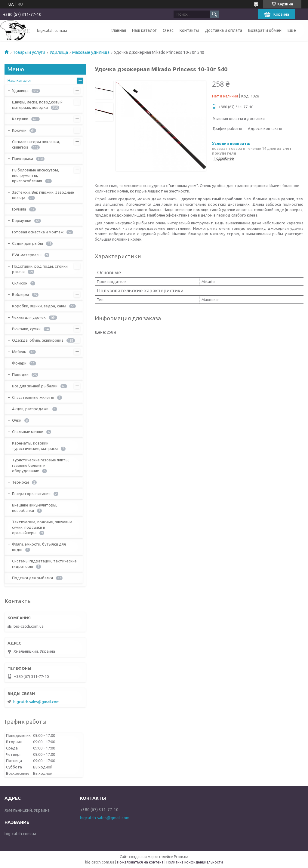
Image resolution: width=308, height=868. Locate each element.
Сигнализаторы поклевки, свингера (36, 144)
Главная (118, 30)
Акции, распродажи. (31, 409)
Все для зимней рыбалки (35, 386)
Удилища (59, 52)
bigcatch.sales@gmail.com (36, 702)
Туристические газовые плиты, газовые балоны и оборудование (41, 465)
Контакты (189, 30)
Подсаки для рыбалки (32, 578)
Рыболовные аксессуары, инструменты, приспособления (35, 175)
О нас (168, 30)
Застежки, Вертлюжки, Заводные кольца (43, 195)
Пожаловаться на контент (140, 862)
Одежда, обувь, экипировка (38, 340)
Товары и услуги (29, 52)
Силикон (20, 283)
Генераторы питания (31, 494)
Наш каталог (144, 30)
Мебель (19, 352)
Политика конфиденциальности (195, 862)
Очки (17, 420)
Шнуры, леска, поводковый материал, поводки (37, 105)
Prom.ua (181, 857)
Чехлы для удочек (29, 317)
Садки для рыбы (28, 243)
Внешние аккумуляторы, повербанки (35, 508)
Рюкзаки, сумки (26, 329)
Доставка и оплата (223, 30)
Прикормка (23, 159)
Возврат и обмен (265, 30)
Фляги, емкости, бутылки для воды (39, 547)
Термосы (20, 482)
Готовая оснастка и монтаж (38, 232)
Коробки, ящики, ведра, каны (39, 306)
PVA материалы (27, 255)
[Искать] (214, 14)
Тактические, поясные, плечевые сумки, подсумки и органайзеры (42, 527)
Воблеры (20, 294)
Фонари (19, 363)
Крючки (19, 130)
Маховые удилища (91, 52)
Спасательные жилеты (33, 397)
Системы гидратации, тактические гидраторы (44, 564)
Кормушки (22, 220)
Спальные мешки (28, 432)
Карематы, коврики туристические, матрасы (35, 446)
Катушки (20, 119)
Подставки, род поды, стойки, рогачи (40, 269)
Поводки (20, 374)
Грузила (19, 209)
